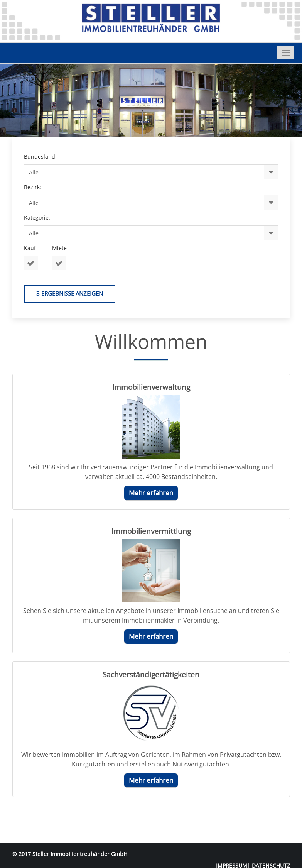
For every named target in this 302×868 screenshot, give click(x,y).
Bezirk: (34, 187)
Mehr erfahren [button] (151, 493)
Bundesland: (42, 157)
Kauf (31, 248)
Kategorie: (39, 217)
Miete (61, 248)
